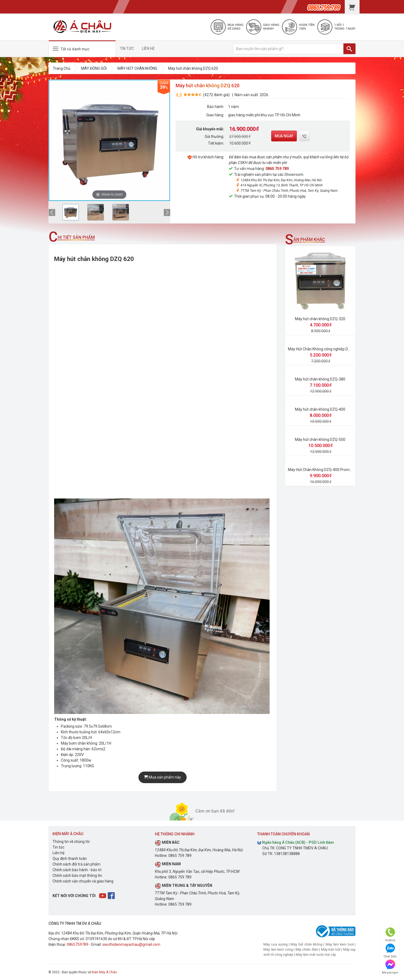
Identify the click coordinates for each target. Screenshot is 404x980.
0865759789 (78, 944)
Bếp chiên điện (307, 949)
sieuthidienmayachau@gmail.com (131, 944)
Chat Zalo (390, 951)
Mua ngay (284, 136)
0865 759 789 (277, 169)
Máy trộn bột (331, 949)
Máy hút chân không (307, 944)
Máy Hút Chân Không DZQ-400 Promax (321, 470)
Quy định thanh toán (70, 859)
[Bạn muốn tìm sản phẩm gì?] (288, 49)
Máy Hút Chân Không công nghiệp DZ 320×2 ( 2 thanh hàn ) (337, 349)
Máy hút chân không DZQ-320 (320, 319)
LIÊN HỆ (148, 48)
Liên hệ (58, 853)
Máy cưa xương (276, 944)
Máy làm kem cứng (278, 949)
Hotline (390, 935)
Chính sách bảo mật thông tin (77, 876)
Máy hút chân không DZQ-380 (320, 379)
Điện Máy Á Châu (104, 972)
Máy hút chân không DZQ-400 (320, 409)
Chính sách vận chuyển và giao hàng (83, 881)
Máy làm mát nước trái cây (316, 955)
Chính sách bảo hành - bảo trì (77, 870)
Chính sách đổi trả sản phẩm (76, 864)
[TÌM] (349, 49)
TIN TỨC (127, 48)
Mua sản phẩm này (163, 777)
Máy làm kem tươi (340, 944)
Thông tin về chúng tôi (71, 842)
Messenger (390, 967)
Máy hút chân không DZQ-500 (320, 440)
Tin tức (58, 847)
